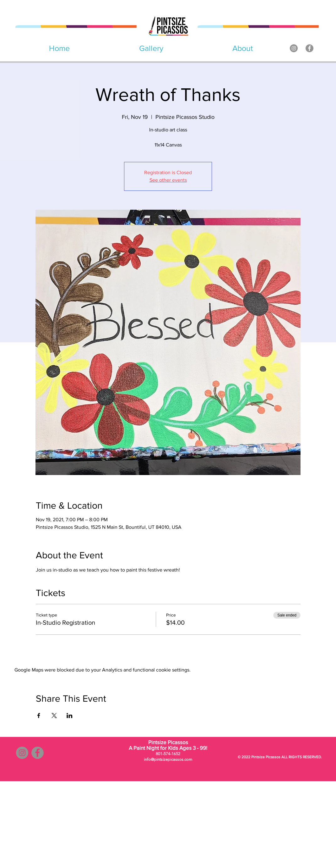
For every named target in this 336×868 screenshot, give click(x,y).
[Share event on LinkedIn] (70, 716)
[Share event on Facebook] (39, 716)
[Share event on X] (54, 716)
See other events (168, 180)
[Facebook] (309, 48)
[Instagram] (294, 48)
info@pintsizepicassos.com (168, 759)
